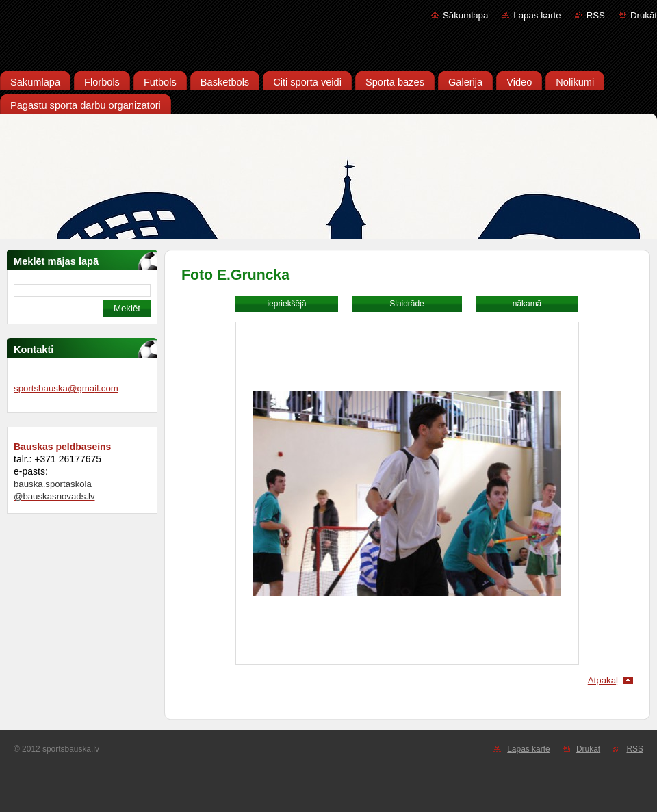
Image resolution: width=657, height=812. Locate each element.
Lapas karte (537, 15)
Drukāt (644, 15)
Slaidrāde (407, 304)
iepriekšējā (286, 304)
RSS (596, 15)
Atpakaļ (603, 680)
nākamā (527, 304)
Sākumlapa (465, 15)
